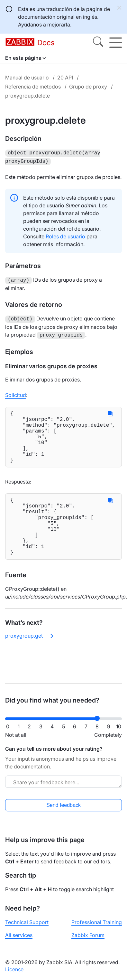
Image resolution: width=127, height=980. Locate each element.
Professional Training (97, 922)
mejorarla (59, 25)
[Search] (98, 43)
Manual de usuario (27, 78)
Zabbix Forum (88, 935)
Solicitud (16, 392)
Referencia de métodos (33, 87)
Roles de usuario (65, 235)
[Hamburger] (116, 43)
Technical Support (27, 922)
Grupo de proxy (88, 87)
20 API (65, 78)
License (14, 969)
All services (19, 935)
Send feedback (63, 805)
